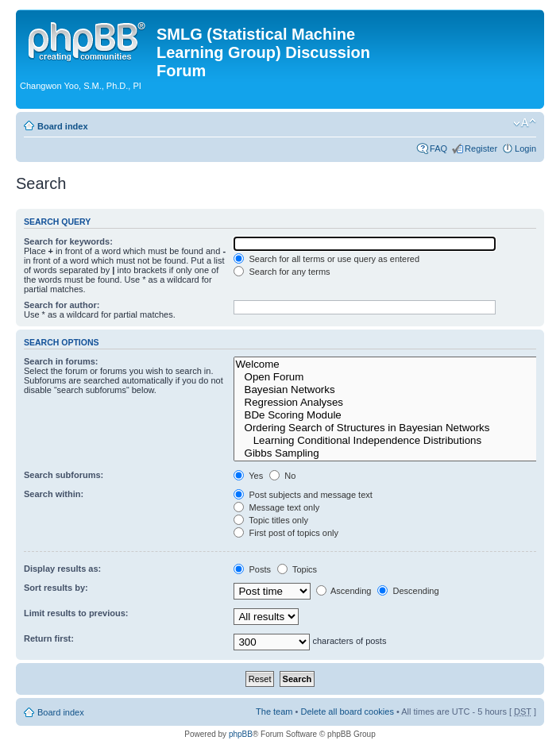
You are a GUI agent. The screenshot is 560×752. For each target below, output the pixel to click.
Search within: (54, 494)
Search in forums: (61, 361)
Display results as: (62, 569)
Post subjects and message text (303, 495)
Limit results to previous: (76, 613)
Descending (408, 591)
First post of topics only (286, 533)
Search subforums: (64, 475)
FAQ (438, 148)
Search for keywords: (68, 241)
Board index (63, 126)
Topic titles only (270, 520)
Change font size (525, 123)
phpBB (241, 734)
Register (481, 148)
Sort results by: (56, 588)
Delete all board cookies (347, 712)
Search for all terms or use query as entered (326, 259)
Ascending (344, 591)
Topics (297, 569)
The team (274, 712)
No (282, 476)
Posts (252, 569)
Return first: (49, 638)
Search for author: (62, 305)
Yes (248, 476)
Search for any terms (282, 272)
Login (525, 148)
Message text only (276, 507)
